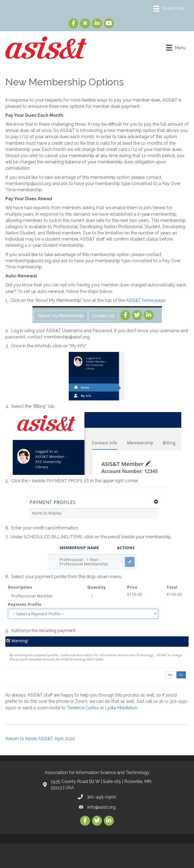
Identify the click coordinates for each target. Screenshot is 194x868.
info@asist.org (101, 807)
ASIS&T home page (145, 300)
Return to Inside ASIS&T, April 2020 (40, 739)
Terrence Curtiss (83, 708)
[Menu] (169, 9)
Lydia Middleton (121, 708)
